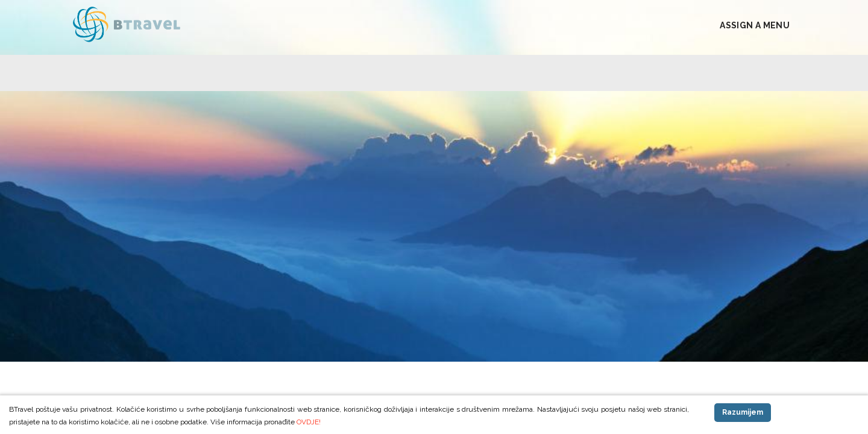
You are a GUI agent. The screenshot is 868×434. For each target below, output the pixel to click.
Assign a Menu (755, 25)
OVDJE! (309, 422)
